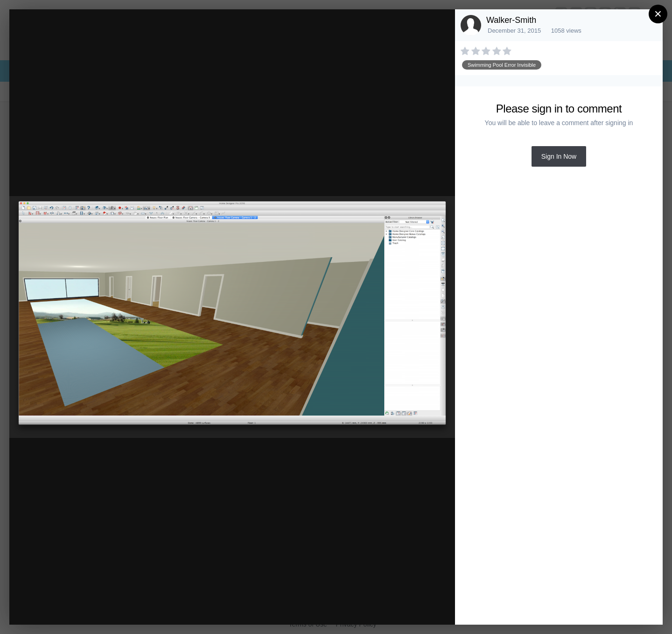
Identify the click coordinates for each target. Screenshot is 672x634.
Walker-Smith (511, 20)
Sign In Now (559, 156)
